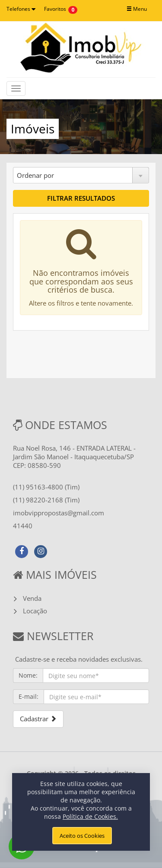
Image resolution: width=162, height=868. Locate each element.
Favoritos (55, 9)
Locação (35, 611)
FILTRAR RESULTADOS (81, 198)
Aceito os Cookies (82, 836)
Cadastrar (38, 719)
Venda (32, 598)
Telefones (21, 9)
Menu (137, 9)
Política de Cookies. (90, 816)
